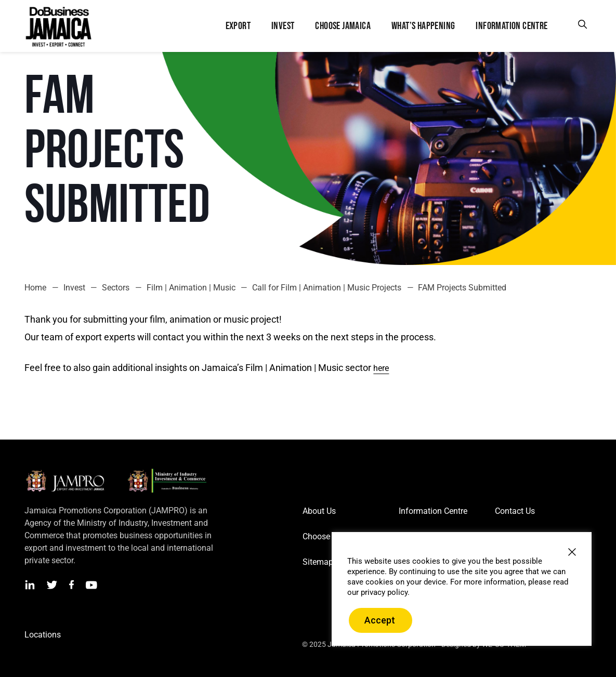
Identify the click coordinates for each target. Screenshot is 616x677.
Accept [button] (380, 620)
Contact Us (515, 511)
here (381, 368)
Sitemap (318, 562)
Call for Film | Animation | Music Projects (327, 288)
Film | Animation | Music (191, 288)
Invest (74, 288)
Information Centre (433, 511)
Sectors (116, 288)
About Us (319, 511)
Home (35, 288)
